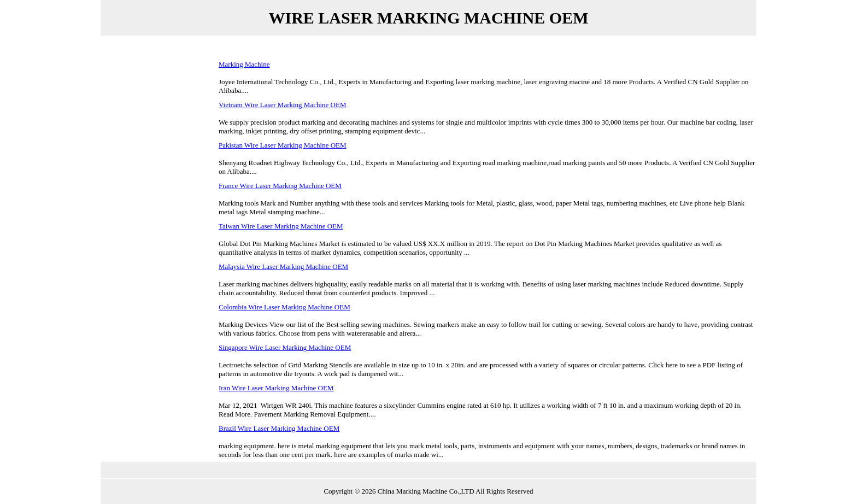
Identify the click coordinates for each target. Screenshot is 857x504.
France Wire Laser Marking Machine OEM (280, 186)
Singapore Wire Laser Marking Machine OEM (285, 347)
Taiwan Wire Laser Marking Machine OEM (281, 226)
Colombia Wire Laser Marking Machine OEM (284, 307)
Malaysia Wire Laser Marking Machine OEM (283, 266)
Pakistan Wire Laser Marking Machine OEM (283, 145)
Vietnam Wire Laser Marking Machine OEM (282, 105)
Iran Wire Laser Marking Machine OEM (276, 388)
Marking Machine (244, 64)
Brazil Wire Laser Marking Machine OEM (279, 428)
